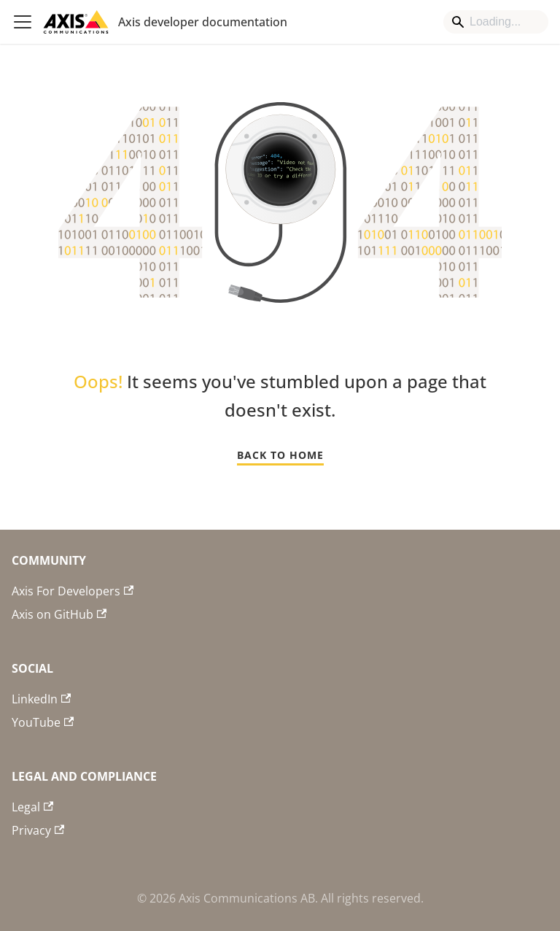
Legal (32, 807)
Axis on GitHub (59, 614)
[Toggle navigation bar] (23, 22)
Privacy (38, 830)
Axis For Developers (73, 591)
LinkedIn (41, 699)
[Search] (496, 22)
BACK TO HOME (280, 455)
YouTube (43, 722)
